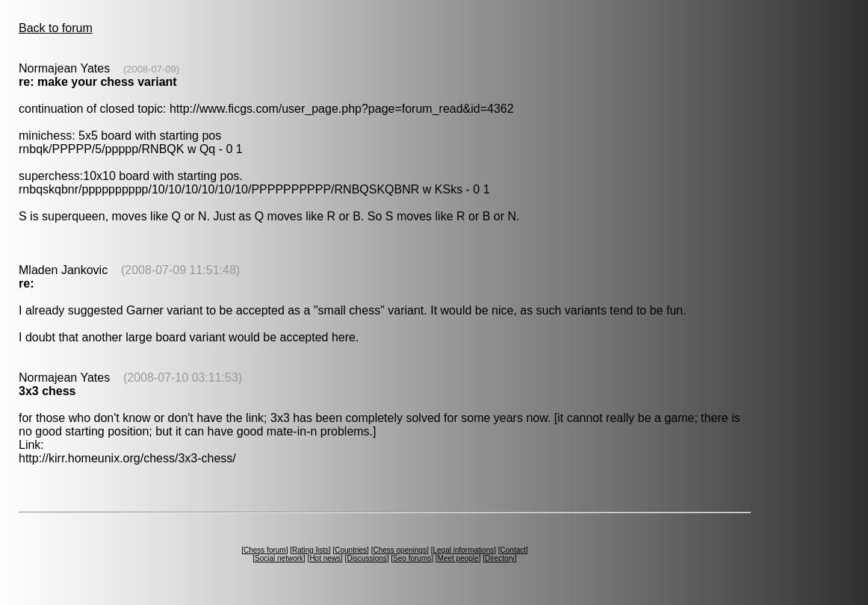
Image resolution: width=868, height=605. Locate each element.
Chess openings (400, 550)
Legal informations (463, 550)
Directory (500, 558)
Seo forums (412, 558)
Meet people (458, 558)
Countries (351, 550)
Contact (513, 550)
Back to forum (56, 28)
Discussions (366, 558)
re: (26, 283)
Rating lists (310, 550)
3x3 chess (47, 391)
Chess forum (265, 550)
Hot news (325, 558)
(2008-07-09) (151, 69)
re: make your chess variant (98, 82)
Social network (279, 558)
